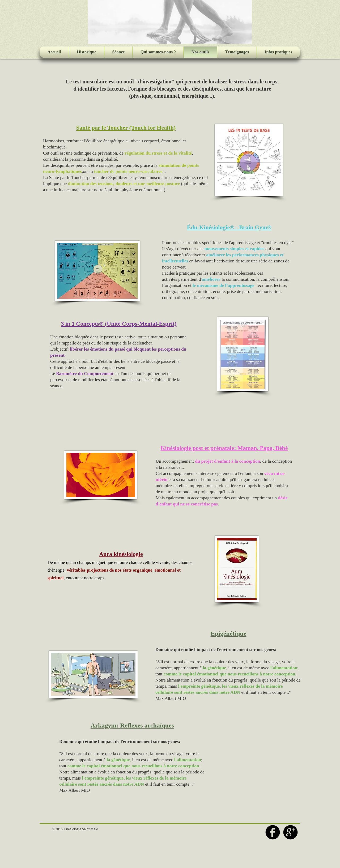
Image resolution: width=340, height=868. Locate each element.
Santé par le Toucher (102, 128)
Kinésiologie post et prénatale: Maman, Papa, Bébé (224, 448)
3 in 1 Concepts (80, 324)
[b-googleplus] (290, 832)
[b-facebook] (273, 832)
